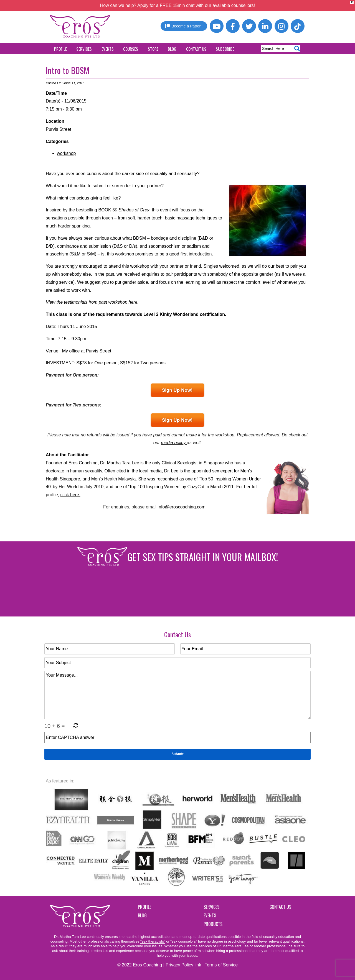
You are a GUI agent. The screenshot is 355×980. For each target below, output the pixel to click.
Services (84, 49)
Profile (60, 49)
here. (134, 302)
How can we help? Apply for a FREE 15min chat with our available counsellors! (178, 5)
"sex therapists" (153, 941)
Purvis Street (59, 129)
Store (153, 49)
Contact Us (196, 49)
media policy (174, 443)
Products (213, 924)
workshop (66, 153)
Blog (172, 49)
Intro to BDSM (68, 70)
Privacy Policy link (183, 965)
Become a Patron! (184, 26)
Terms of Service (221, 965)
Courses (131, 49)
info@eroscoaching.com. (182, 507)
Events (108, 49)
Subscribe (225, 49)
